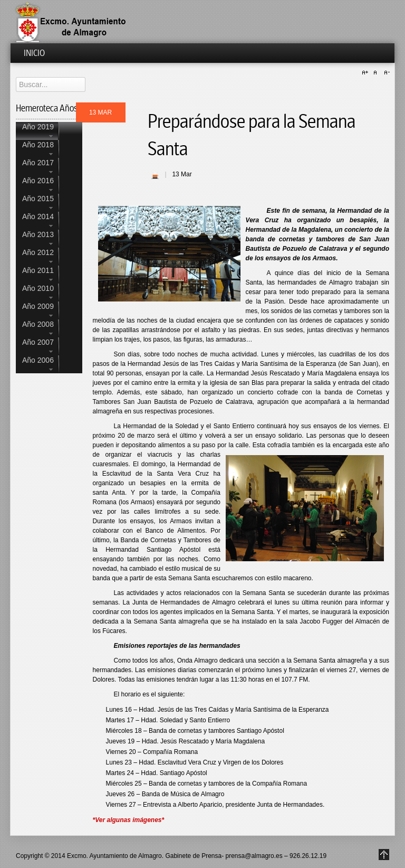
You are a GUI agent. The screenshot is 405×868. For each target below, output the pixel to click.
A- (385, 73)
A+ (367, 73)
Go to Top (384, 855)
